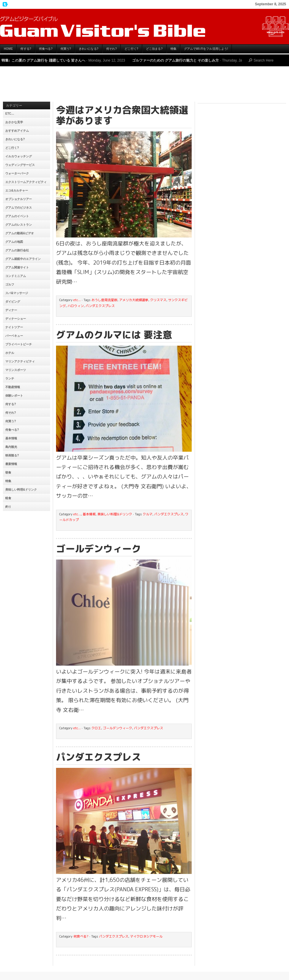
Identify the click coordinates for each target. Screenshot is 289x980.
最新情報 (11, 464)
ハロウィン (76, 306)
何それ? (112, 49)
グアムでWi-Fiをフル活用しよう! (206, 49)
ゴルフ (10, 284)
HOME (8, 49)
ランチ (10, 378)
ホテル (10, 353)
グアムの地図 (14, 242)
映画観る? (12, 455)
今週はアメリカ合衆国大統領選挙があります (122, 115)
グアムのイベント (17, 216)
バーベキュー (14, 336)
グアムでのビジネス (19, 208)
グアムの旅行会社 (17, 250)
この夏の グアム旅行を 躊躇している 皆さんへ (48, 60)
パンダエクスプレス (100, 306)
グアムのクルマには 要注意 (114, 335)
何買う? (66, 49)
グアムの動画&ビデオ (20, 233)
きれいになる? (89, 49)
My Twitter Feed (4, 4)
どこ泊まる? (154, 49)
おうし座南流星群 (104, 300)
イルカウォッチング (19, 156)
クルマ (148, 514)
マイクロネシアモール (146, 936)
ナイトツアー (14, 327)
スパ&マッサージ (17, 293)
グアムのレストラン (19, 225)
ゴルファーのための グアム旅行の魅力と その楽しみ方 (176, 60)
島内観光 (11, 447)
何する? (26, 49)
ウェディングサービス (20, 165)
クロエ (96, 728)
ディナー (11, 310)
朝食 (8, 472)
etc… (10, 114)
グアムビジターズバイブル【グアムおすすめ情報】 (144, 27)
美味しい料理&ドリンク (21, 490)
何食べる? (46, 49)
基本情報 (11, 438)
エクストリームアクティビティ (26, 182)
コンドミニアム (16, 276)
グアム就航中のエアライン (23, 259)
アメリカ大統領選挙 (134, 300)
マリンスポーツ (16, 370)
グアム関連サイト (17, 267)
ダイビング (13, 302)
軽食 (8, 498)
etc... (77, 300)
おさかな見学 (14, 122)
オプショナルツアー (19, 199)
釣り (8, 507)
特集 (173, 49)
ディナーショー (16, 319)
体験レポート (14, 396)
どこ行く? (131, 49)
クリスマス (158, 300)
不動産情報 (13, 387)
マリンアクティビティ (20, 361)
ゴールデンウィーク (98, 549)
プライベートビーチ (19, 344)
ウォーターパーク (17, 173)
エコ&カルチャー (17, 190)
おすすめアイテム (17, 131)
